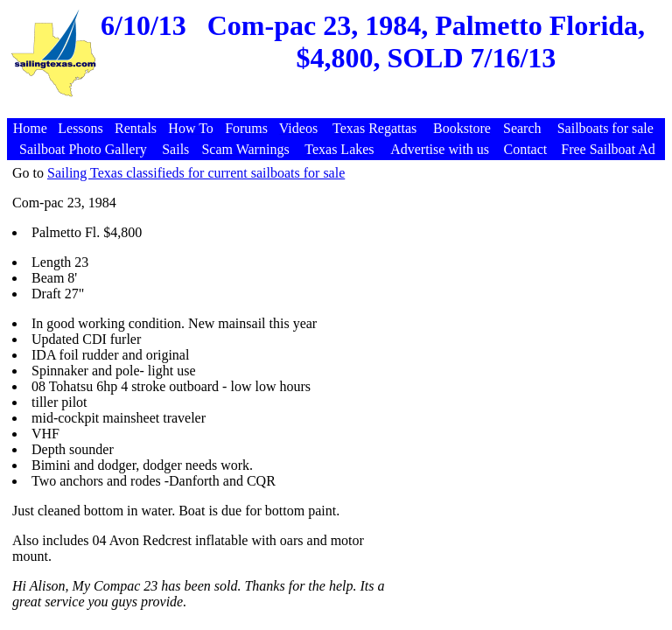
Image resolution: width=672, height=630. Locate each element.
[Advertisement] (339, 109)
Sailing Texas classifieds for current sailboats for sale (196, 173)
